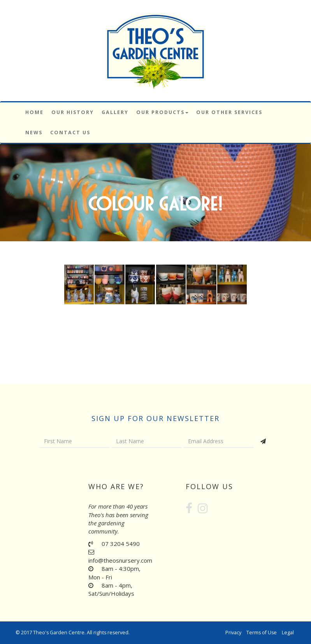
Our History (73, 112)
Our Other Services (229, 112)
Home (34, 112)
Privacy (233, 633)
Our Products (162, 112)
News (34, 132)
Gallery (115, 112)
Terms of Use (262, 633)
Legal (288, 633)
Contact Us (70, 132)
